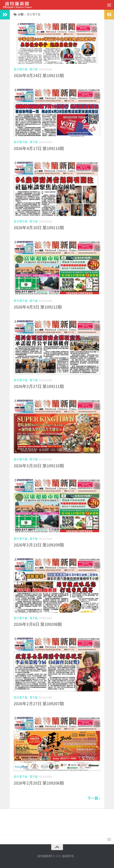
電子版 (34, 69)
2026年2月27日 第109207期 (39, 704)
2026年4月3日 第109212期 (38, 307)
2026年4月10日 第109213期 (39, 228)
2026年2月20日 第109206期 (39, 783)
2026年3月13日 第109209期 (39, 545)
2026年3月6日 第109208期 (38, 624)
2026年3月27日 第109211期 (39, 386)
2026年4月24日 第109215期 (39, 75)
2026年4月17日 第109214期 (39, 148)
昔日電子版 (21, 69)
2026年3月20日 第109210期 (39, 466)
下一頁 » (94, 798)
